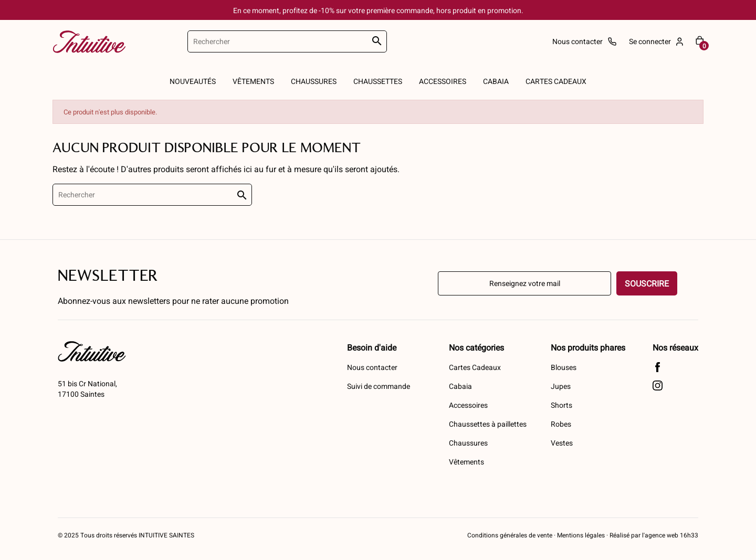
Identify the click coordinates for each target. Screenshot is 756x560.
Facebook (658, 367)
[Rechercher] (287, 41)
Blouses (564, 367)
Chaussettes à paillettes (488, 424)
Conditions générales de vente (510, 535)
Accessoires (468, 405)
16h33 (688, 535)
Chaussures (468, 443)
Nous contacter (372, 367)
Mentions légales (581, 535)
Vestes (562, 443)
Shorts (561, 405)
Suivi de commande (379, 386)
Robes (561, 424)
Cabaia (460, 386)
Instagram (658, 385)
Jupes (561, 386)
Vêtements (466, 462)
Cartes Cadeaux (475, 367)
